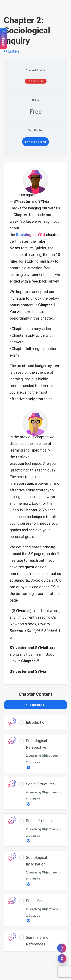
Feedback (3, 39)
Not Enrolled (36, 81)
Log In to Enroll (35, 142)
